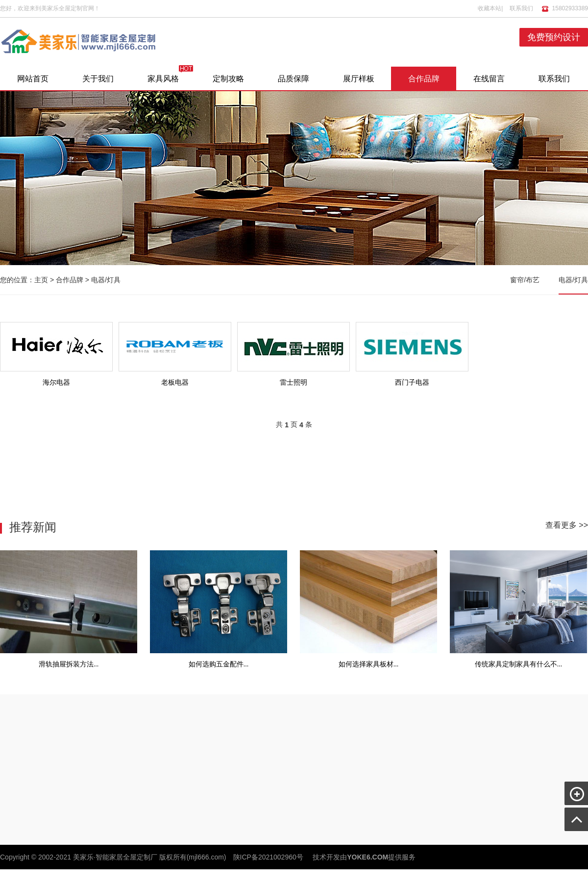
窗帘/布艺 (525, 280)
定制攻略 (228, 79)
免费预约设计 (554, 37)
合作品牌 (424, 79)
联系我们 (521, 8)
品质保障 (294, 79)
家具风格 (163, 79)
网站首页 (33, 79)
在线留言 (489, 79)
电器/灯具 (106, 280)
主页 (41, 280)
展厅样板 (359, 79)
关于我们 (98, 79)
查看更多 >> (567, 525)
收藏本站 (490, 8)
